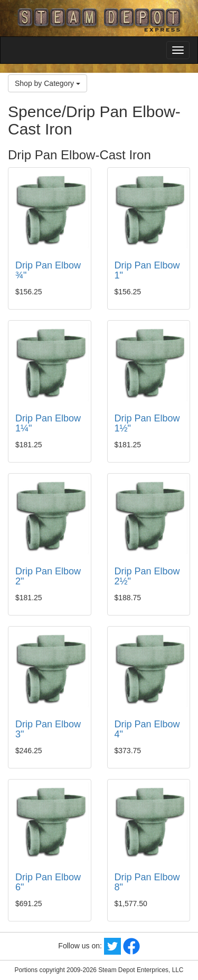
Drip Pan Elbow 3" (48, 729)
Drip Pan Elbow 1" (147, 271)
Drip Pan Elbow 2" (48, 577)
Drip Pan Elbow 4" (147, 729)
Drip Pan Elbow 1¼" (48, 424)
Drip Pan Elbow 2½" (147, 577)
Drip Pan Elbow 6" (48, 882)
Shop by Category (48, 83)
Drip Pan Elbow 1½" (147, 424)
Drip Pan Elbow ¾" (48, 271)
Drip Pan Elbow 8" (147, 882)
